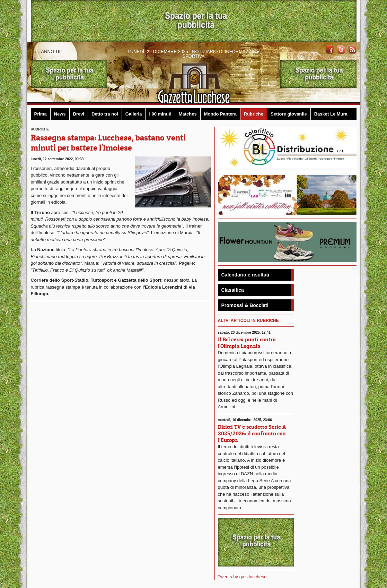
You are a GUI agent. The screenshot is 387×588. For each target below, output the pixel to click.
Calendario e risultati (245, 275)
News (60, 114)
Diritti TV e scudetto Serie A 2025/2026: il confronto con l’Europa (252, 433)
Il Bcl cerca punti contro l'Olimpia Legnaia (247, 343)
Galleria (134, 114)
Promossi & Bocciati (245, 305)
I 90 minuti (160, 114)
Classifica (233, 290)
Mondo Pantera (220, 114)
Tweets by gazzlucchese (242, 577)
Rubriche (254, 114)
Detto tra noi (105, 114)
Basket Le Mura (331, 114)
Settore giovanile (289, 114)
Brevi (79, 114)
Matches (188, 114)
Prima (41, 114)
